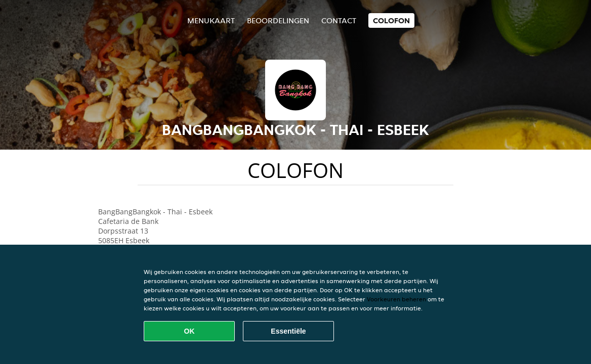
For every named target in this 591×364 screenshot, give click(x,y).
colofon (391, 20)
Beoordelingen (278, 20)
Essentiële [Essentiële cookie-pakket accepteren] (288, 331)
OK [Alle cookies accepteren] (189, 331)
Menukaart (211, 20)
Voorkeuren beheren (396, 299)
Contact (339, 20)
